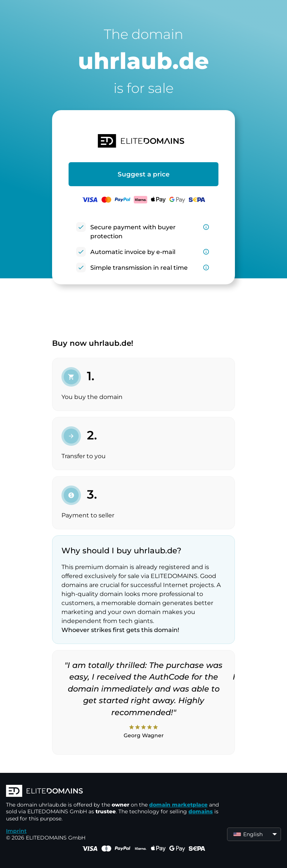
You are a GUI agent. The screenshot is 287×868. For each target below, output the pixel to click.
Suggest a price (144, 174)
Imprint (16, 831)
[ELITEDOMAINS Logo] (118, 792)
